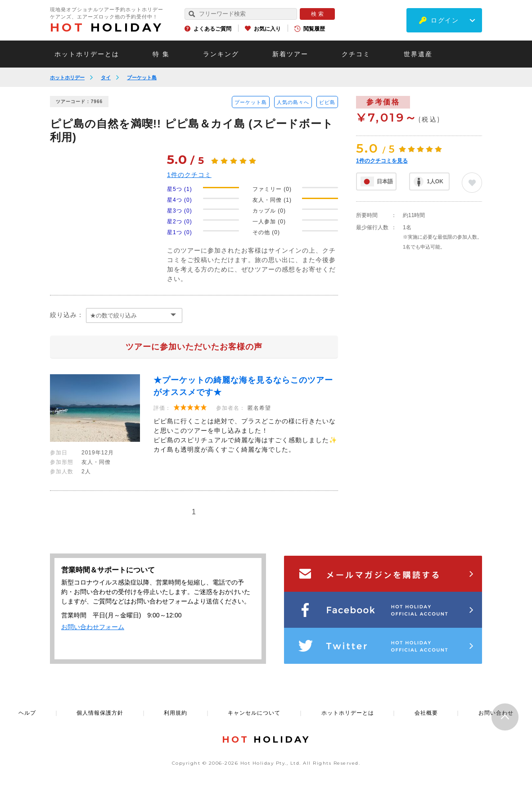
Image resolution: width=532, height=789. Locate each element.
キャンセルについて (254, 713)
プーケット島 (142, 77)
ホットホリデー (67, 77)
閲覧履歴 (314, 29)
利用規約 (176, 713)
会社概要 (426, 713)
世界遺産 (418, 54)
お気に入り (267, 29)
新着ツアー (290, 54)
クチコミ (356, 54)
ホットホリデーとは (87, 54)
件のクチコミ (189, 175)
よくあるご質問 (212, 29)
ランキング (221, 54)
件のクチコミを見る (382, 161)
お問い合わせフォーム (93, 627)
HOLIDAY (107, 27)
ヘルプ (27, 713)
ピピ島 (327, 102)
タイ (106, 77)
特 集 (161, 54)
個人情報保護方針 (100, 713)
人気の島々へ (293, 102)
